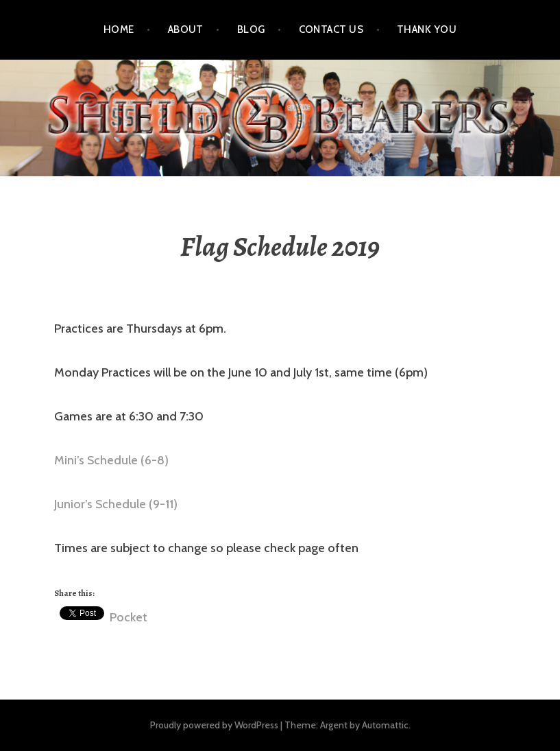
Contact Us (331, 29)
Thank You (427, 29)
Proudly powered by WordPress (214, 725)
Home (119, 29)
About (186, 29)
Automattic (385, 725)
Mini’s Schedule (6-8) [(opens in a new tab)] (111, 460)
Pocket (129, 617)
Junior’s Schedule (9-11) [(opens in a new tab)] (116, 504)
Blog (251, 29)
